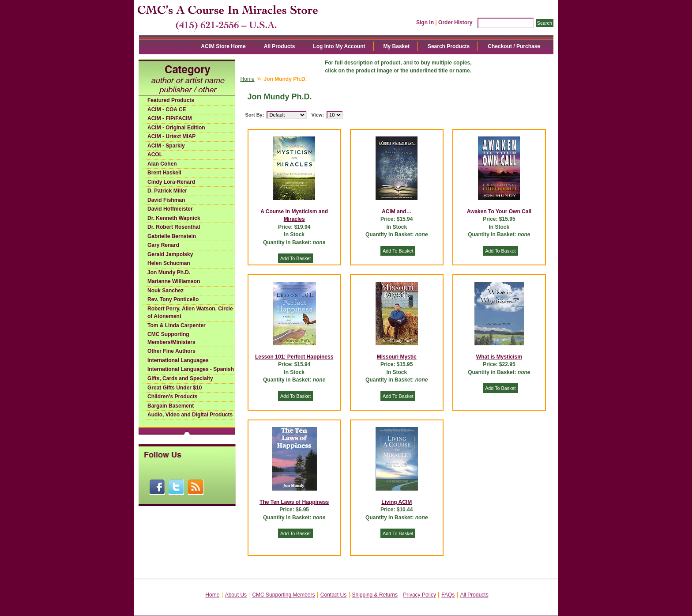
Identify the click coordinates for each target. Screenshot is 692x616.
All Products (280, 46)
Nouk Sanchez (165, 291)
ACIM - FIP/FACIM (170, 118)
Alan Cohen (162, 164)
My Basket (397, 46)
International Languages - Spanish (191, 369)
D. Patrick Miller (167, 191)
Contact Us (333, 595)
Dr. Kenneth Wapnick (174, 218)
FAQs (448, 595)
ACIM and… (397, 212)
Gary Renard (163, 245)
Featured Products (171, 100)
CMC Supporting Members (283, 595)
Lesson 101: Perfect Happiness (294, 357)
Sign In (425, 23)
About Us (236, 595)
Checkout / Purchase (514, 46)
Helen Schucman (169, 263)
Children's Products (173, 397)
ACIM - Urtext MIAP (171, 136)
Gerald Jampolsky (170, 254)
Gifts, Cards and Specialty (180, 378)
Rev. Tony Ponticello (173, 299)
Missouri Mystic (397, 357)
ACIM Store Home (223, 46)
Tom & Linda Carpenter (177, 325)
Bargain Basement (171, 406)
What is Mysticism (499, 357)
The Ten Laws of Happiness (294, 502)
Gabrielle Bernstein (172, 236)
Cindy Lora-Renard (171, 182)
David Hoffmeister (170, 209)
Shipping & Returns (375, 595)
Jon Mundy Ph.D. (169, 272)
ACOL (155, 155)
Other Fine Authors (171, 351)
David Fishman (166, 200)
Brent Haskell (164, 173)
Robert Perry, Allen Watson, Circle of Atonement (190, 313)
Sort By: (255, 115)
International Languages (178, 360)
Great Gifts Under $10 (175, 388)
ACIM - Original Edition (176, 128)
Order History (455, 23)
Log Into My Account (339, 46)
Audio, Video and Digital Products (190, 415)
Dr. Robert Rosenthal (174, 227)
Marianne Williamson (174, 281)
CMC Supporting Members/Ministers (171, 338)
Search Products (449, 46)
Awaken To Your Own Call (499, 212)
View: (318, 115)
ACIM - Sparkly (166, 146)
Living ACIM (397, 502)
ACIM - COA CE (167, 110)
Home (248, 79)
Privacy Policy (419, 595)
